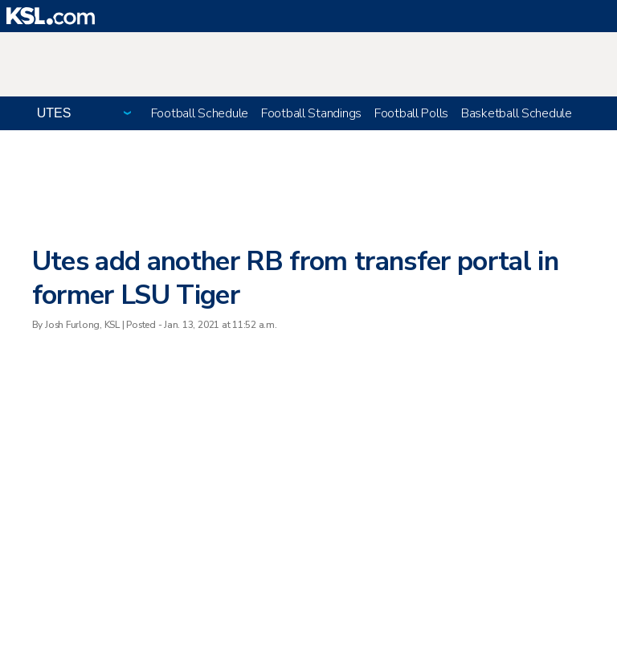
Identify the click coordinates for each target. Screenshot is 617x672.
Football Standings (311, 113)
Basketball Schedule (517, 113)
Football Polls (411, 113)
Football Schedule (200, 113)
